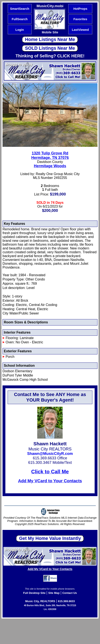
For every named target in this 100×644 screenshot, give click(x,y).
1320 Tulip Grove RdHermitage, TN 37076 (50, 155)
